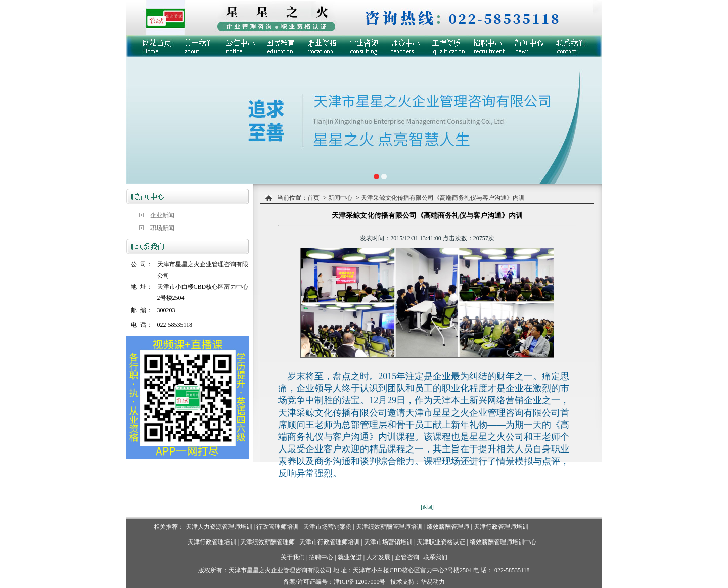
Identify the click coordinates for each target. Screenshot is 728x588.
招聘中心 (321, 557)
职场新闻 (162, 228)
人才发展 (378, 557)
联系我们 (435, 557)
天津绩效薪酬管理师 (267, 542)
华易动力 (433, 582)
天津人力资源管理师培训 (219, 527)
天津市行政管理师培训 (330, 542)
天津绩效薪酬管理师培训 (389, 527)
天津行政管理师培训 (501, 527)
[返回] (427, 507)
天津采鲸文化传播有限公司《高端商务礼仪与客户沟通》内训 (443, 198)
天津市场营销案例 (328, 527)
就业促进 (350, 557)
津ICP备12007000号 (360, 582)
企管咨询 (407, 557)
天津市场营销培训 (388, 542)
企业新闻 (162, 215)
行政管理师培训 (278, 527)
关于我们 (293, 557)
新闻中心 (339, 198)
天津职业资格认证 (442, 542)
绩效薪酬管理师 (448, 527)
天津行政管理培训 (212, 542)
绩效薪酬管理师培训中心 (503, 542)
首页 (313, 198)
